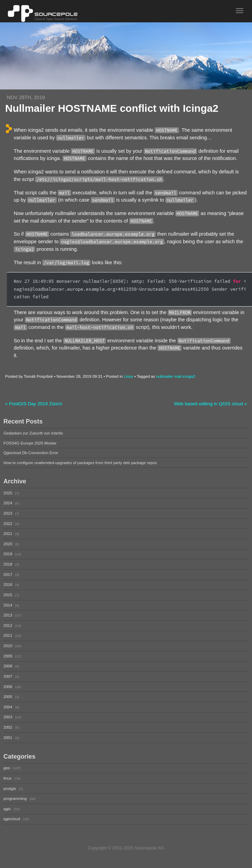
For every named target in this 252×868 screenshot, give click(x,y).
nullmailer (165, 376)
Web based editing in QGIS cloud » (210, 404)
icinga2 (189, 376)
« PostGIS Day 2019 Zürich (34, 404)
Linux (129, 376)
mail (178, 376)
